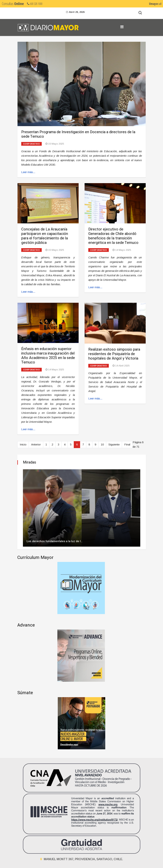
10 (102, 444)
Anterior (36, 444)
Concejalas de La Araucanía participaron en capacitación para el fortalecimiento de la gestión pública (45, 236)
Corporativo (31, 144)
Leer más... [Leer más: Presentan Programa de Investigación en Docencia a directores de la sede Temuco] (28, 172)
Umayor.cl (155, 4)
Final (127, 444)
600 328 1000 (35, 4)
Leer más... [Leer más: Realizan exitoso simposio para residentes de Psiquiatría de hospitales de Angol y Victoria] (95, 398)
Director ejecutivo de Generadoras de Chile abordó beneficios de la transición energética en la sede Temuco (113, 236)
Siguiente (114, 444)
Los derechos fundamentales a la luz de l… (55, 541)
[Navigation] (122, 27)
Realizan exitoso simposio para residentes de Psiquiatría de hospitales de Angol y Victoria (114, 354)
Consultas (13, 4)
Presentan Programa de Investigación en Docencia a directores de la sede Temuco (78, 134)
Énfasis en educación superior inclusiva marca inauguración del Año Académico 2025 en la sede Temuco (48, 356)
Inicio (23, 444)
